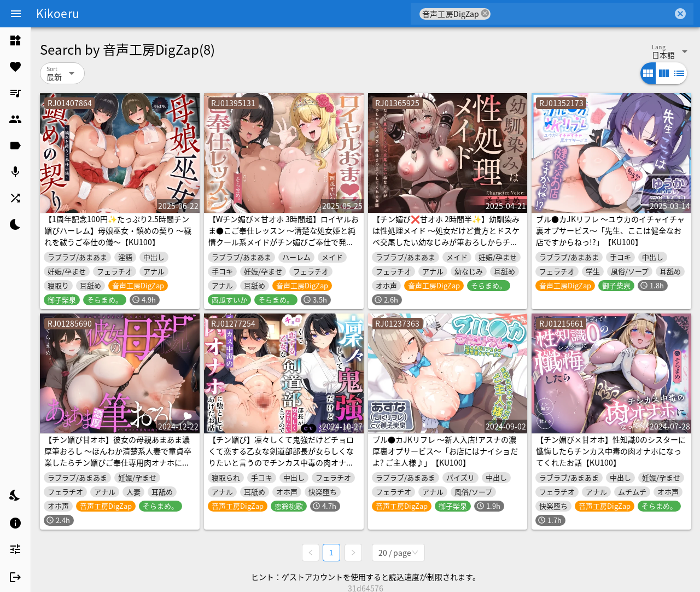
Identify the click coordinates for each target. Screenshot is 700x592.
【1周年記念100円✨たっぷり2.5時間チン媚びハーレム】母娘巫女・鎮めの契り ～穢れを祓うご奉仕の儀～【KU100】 (118, 230)
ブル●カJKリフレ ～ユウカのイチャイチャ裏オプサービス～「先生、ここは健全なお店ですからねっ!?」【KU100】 (610, 230)
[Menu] (16, 14)
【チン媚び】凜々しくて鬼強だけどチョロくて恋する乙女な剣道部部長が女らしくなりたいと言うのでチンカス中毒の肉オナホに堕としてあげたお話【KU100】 (281, 457)
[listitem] (15, 40)
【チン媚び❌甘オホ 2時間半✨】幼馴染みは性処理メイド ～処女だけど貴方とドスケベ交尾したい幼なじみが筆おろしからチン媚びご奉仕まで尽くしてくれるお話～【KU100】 (446, 242)
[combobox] (582, 14)
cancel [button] (485, 13)
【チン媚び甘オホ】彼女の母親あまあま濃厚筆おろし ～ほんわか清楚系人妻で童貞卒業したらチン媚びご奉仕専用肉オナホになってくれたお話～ (118, 457)
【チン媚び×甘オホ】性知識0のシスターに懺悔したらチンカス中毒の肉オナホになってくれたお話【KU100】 (611, 451)
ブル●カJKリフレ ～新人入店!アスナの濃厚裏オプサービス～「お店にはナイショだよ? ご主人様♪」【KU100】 (445, 451)
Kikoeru (58, 13)
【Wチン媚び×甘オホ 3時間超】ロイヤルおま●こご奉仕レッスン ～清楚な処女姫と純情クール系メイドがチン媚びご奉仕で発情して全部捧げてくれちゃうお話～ (284, 236)
